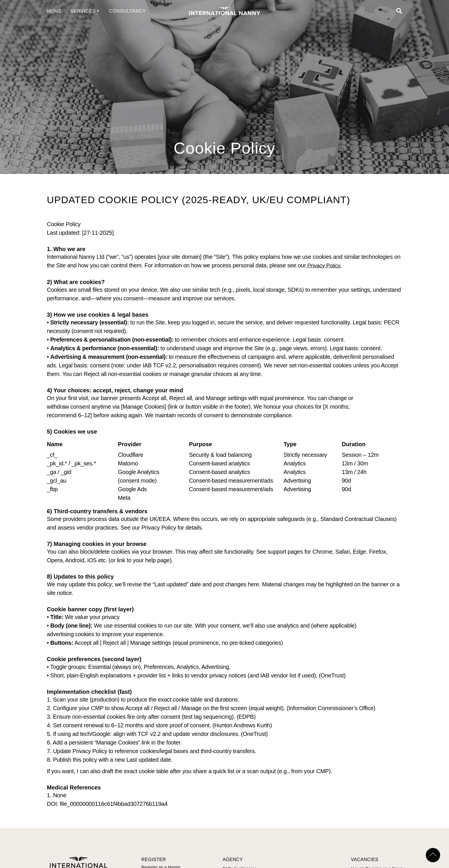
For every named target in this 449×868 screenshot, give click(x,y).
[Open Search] (399, 11)
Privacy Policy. (325, 265)
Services (83, 11)
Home (54, 11)
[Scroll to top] (433, 855)
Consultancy (128, 11)
